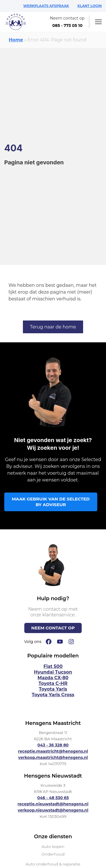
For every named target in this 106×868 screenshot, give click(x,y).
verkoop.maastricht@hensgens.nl (53, 757)
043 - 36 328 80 (53, 745)
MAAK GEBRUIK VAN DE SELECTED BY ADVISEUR (51, 502)
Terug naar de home (53, 327)
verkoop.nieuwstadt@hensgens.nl (53, 810)
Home (16, 40)
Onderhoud (53, 854)
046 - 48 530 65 (53, 798)
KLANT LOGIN (90, 6)
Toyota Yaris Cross (53, 695)
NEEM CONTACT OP (53, 628)
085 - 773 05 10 (67, 26)
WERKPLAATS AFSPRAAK (46, 6)
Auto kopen (53, 846)
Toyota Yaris (53, 689)
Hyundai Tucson (53, 672)
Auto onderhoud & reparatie (53, 864)
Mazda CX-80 (53, 678)
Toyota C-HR (53, 683)
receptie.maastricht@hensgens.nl (53, 751)
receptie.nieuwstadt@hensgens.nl (53, 804)
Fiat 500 (53, 666)
